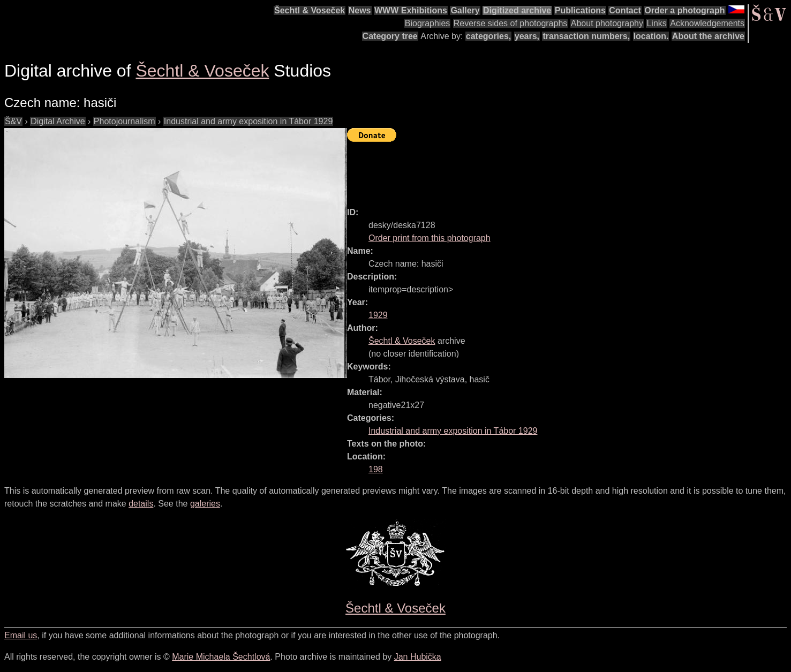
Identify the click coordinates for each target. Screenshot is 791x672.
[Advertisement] (542, 170)
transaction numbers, (586, 36)
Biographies (428, 23)
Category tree (390, 36)
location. (651, 36)
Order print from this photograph (430, 238)
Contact (625, 10)
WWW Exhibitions (411, 10)
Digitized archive (517, 10)
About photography (607, 23)
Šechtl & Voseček (310, 10)
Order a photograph (684, 10)
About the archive (708, 36)
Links (656, 23)
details (141, 504)
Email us (21, 635)
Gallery (465, 10)
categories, (488, 36)
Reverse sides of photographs (511, 23)
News (360, 10)
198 (376, 469)
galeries (205, 504)
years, (527, 36)
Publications (580, 10)
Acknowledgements (707, 23)
